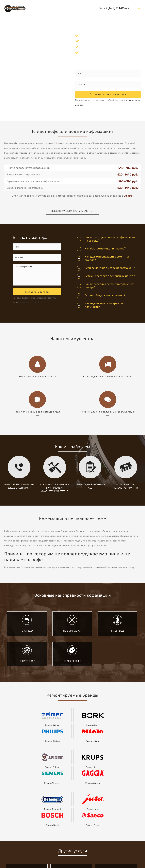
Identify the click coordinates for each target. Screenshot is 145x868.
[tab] (108, 239)
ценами (129, 196)
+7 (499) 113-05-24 (117, 8)
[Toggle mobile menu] (139, 8)
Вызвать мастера (37, 292)
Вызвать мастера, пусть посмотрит (73, 211)
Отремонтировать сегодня (108, 94)
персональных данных (31, 302)
